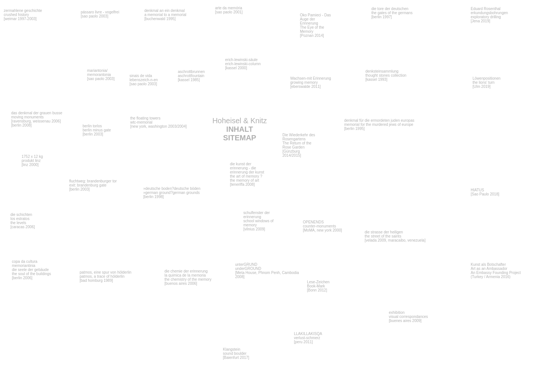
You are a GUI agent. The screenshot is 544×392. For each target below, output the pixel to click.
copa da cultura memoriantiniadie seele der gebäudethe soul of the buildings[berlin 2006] (31, 270)
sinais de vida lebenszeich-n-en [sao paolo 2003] (144, 80)
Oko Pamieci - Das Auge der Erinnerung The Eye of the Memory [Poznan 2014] (315, 25)
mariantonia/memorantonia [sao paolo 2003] (101, 75)
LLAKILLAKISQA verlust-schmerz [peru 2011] (308, 338)
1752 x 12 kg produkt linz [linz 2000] (32, 161)
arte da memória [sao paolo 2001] (229, 10)
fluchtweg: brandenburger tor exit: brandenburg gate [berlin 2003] (93, 185)
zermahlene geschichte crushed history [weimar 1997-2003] (23, 15)
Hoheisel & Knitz (240, 129)
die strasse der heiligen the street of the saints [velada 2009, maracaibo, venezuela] (395, 236)
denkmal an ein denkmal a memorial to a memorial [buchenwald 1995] (165, 15)
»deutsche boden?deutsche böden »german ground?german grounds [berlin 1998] (172, 193)
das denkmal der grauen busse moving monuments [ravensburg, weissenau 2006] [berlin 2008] (37, 119)
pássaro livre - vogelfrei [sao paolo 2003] (100, 14)
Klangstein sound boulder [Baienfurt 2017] (236, 353)
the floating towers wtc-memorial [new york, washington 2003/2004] (159, 122)
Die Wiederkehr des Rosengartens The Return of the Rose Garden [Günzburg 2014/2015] (299, 145)
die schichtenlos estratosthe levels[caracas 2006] (23, 221)
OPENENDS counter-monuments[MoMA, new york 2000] (322, 226)
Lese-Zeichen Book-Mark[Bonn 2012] (318, 286)
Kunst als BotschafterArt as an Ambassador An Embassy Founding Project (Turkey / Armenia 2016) (496, 271)
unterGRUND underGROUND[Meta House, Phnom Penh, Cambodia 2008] (267, 271)
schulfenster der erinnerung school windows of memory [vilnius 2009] (258, 221)
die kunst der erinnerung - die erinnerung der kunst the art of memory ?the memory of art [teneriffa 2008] (247, 174)
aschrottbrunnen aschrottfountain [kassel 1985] (191, 76)
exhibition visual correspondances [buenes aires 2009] (408, 317)
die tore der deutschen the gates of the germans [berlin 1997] (392, 13)
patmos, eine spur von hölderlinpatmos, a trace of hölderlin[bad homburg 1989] (105, 276)
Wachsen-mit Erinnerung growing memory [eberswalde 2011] (311, 82)
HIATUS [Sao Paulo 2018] (485, 192)
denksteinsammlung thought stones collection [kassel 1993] (386, 75)
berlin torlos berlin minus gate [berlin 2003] (97, 130)
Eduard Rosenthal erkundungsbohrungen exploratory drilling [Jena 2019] (489, 15)
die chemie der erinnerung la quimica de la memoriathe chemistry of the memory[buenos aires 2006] (188, 277)
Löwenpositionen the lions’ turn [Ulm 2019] (487, 82)
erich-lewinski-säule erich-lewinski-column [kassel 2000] (243, 64)
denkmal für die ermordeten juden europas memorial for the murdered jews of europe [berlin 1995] (379, 125)
